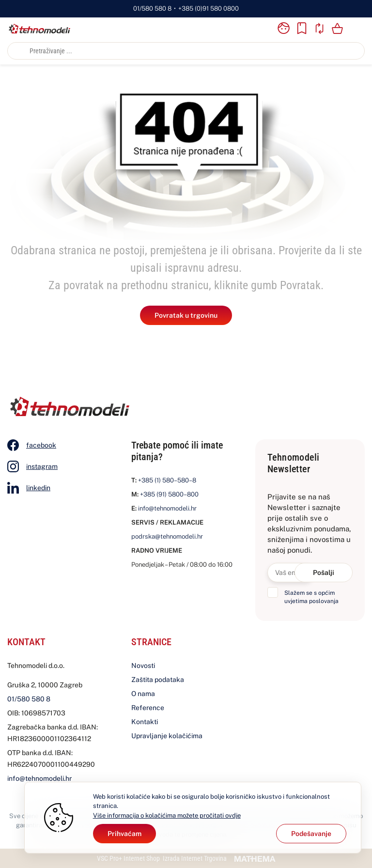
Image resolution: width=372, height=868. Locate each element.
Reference (148, 708)
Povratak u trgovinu (186, 315)
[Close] (124, 834)
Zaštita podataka (158, 680)
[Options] (311, 834)
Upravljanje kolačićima (167, 736)
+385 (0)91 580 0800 (209, 8)
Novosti (143, 666)
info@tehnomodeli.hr (167, 508)
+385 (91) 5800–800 (169, 494)
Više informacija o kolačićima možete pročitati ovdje (167, 815)
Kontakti (145, 722)
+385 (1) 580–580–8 (167, 480)
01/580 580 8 (152, 8)
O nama (143, 694)
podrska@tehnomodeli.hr (167, 536)
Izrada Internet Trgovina (195, 858)
